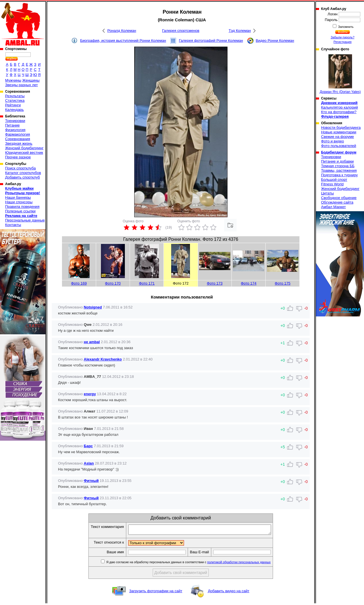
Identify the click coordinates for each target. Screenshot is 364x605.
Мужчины (13, 80)
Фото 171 (147, 283)
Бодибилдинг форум (339, 152)
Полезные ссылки (20, 211)
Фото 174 (249, 283)
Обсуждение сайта (337, 202)
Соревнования (18, 139)
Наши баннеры (18, 197)
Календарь (15, 110)
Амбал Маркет (333, 207)
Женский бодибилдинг (24, 148)
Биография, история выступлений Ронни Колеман (123, 41)
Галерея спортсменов (181, 31)
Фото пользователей (339, 146)
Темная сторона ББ (338, 166)
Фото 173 (215, 283)
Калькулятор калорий (340, 107)
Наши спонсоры (19, 202)
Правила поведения (22, 207)
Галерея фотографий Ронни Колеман (211, 41)
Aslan (89, 463)
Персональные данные (25, 220)
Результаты (15, 96)
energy (90, 394)
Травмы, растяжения (339, 170)
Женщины (31, 80)
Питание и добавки (337, 161)
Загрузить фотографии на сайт (156, 593)
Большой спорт (334, 180)
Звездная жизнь (19, 143)
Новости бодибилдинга (341, 128)
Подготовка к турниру (339, 175)
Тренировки (15, 121)
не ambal (92, 342)
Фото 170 (113, 283)
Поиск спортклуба (20, 168)
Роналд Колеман (122, 31)
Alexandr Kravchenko (103, 359)
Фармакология (17, 134)
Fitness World (332, 184)
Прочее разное (18, 157)
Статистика (15, 101)
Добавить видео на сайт (229, 593)
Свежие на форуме (338, 137)
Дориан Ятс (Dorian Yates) (340, 74)
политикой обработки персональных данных (248, 564)
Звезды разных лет (21, 85)
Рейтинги (13, 105)
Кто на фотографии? (339, 112)
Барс (88, 446)
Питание (12, 125)
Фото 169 (79, 283)
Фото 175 (283, 283)
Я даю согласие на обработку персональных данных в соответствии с (197, 564)
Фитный (91, 481)
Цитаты (327, 193)
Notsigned (93, 307)
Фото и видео (333, 141)
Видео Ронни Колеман (275, 41)
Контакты (13, 225)
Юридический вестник (24, 153)
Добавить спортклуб (22, 177)
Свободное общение (339, 198)
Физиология (15, 130)
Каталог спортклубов (23, 173)
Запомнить (346, 27)
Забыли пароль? (343, 37)
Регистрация (343, 42)
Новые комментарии (339, 132)
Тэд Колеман (240, 31)
